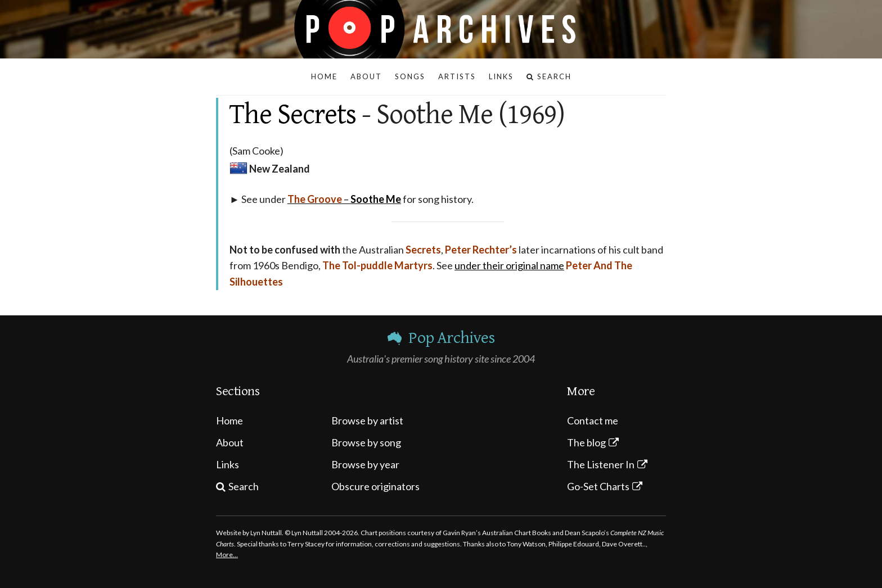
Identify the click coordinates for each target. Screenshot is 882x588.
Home (229, 420)
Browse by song (366, 442)
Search (244, 486)
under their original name (509, 265)
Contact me (593, 420)
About (230, 442)
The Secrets (293, 115)
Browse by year (365, 464)
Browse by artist (367, 420)
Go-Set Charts (598, 486)
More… (227, 555)
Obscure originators (375, 486)
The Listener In (601, 464)
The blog (586, 442)
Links (228, 464)
